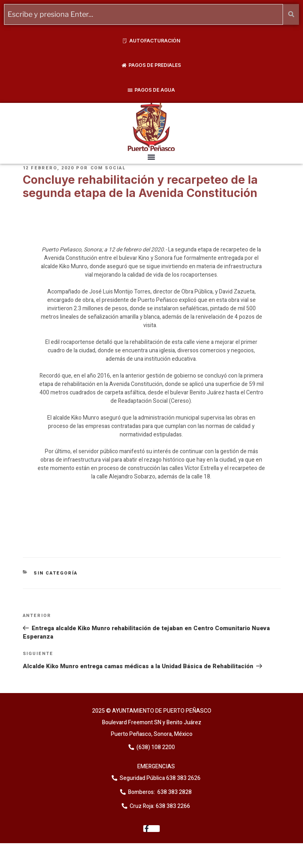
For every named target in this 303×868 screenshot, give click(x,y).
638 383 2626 (183, 778)
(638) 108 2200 (155, 747)
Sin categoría (56, 573)
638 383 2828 (174, 792)
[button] (151, 157)
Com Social (108, 168)
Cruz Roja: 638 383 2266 (160, 806)
